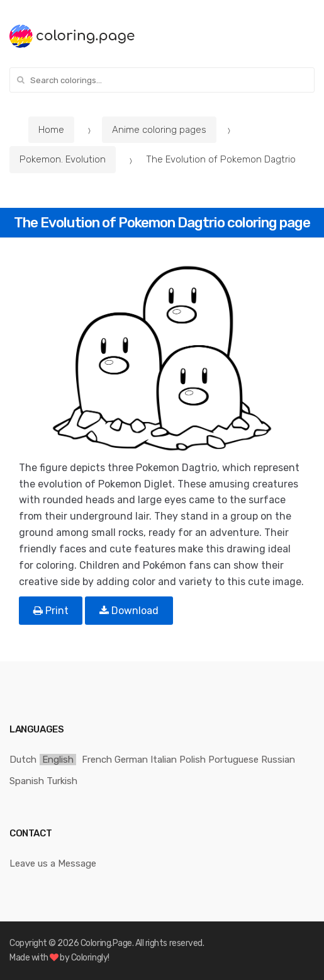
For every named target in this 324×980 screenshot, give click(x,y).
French (97, 760)
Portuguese (233, 760)
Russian (278, 760)
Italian (164, 760)
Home (51, 130)
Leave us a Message (53, 863)
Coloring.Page (106, 943)
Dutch (23, 760)
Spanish (27, 781)
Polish (193, 760)
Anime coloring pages (159, 130)
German (131, 760)
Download (129, 611)
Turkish (62, 781)
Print (51, 611)
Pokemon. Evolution (63, 159)
